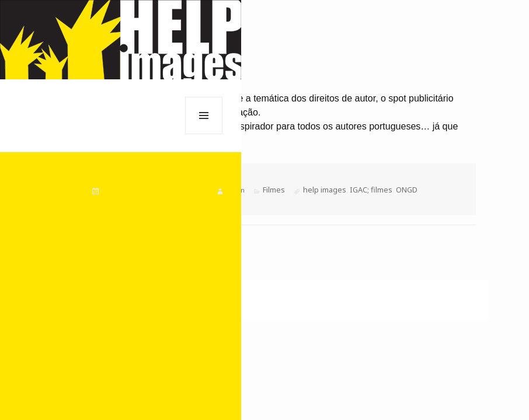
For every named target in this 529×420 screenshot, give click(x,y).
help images (325, 190)
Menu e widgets (204, 134)
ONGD (407, 190)
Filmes (274, 190)
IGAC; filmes (371, 190)
